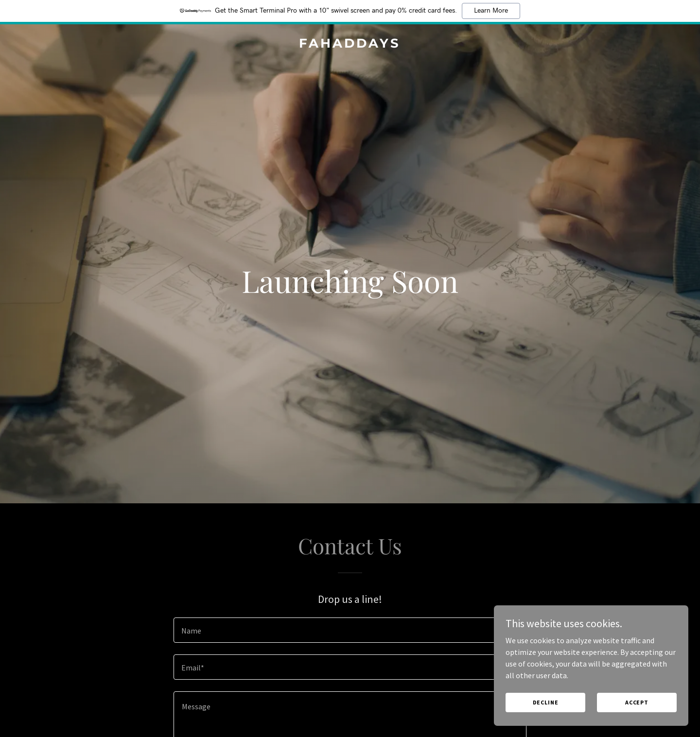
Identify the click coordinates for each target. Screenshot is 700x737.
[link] (350, 45)
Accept (637, 702)
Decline (546, 702)
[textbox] (350, 630)
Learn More (491, 11)
